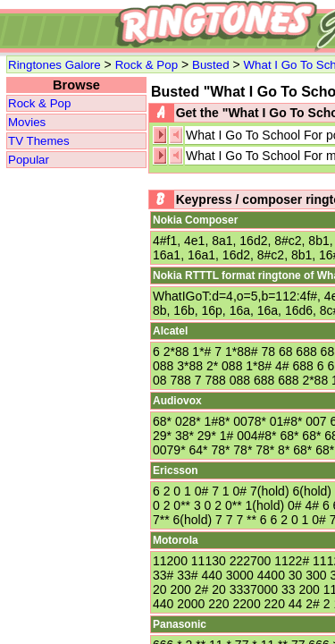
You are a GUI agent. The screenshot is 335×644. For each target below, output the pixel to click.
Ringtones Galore (54, 65)
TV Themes (39, 141)
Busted (211, 65)
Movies (27, 122)
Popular (29, 160)
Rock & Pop (147, 65)
